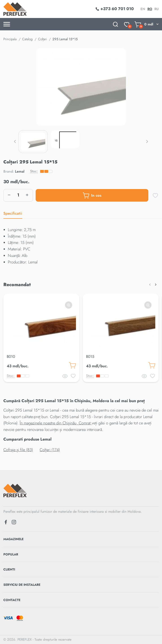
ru (157, 9)
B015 (90, 357)
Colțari (42, 39)
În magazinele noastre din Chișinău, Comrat (56, 423)
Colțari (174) (50, 450)
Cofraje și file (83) (18, 450)
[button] (15, 142)
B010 (11, 357)
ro (150, 9)
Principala (10, 39)
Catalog (27, 39)
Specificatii (13, 213)
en (143, 9)
